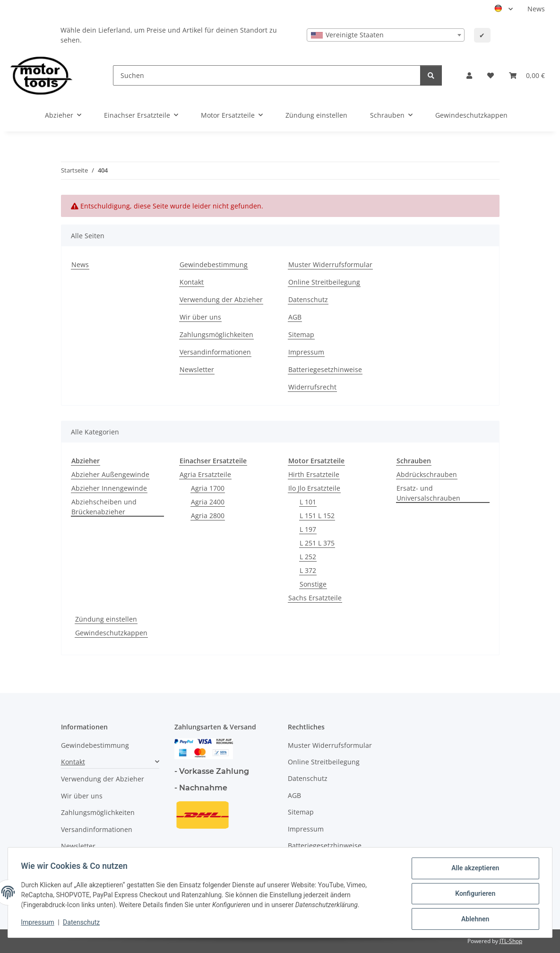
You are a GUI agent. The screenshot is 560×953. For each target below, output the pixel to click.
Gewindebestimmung (214, 264)
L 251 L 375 (317, 543)
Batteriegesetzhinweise (325, 369)
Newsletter (197, 369)
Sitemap (301, 334)
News (536, 9)
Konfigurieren (473, 895)
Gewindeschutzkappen (111, 633)
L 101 (308, 502)
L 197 (308, 529)
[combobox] (386, 35)
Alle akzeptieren (473, 870)
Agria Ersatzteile (205, 474)
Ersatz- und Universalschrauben (428, 493)
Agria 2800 (208, 515)
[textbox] (386, 35)
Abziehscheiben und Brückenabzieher (104, 507)
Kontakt (192, 282)
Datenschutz (84, 924)
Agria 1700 (208, 488)
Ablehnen (473, 919)
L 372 (308, 570)
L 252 (308, 557)
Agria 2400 (208, 502)
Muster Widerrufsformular (330, 264)
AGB (295, 317)
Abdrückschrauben (427, 474)
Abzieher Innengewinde (109, 488)
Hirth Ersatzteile (314, 474)
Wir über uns (200, 317)
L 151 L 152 (317, 515)
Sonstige (313, 584)
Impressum (40, 924)
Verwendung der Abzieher (221, 299)
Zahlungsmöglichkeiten (216, 334)
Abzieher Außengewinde (110, 474)
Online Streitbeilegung (324, 282)
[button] (469, 75)
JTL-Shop (511, 941)
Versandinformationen (215, 352)
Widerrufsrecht (312, 387)
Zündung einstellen (106, 619)
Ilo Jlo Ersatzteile (314, 488)
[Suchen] (267, 75)
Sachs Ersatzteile (315, 598)
